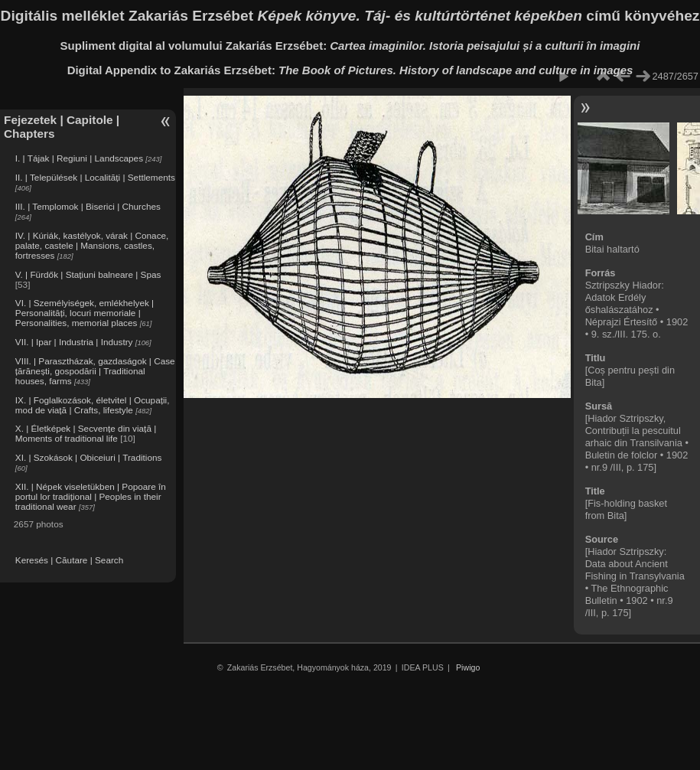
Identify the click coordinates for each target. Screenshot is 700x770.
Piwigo (468, 667)
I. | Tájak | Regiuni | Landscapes (79, 158)
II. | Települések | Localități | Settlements (95, 177)
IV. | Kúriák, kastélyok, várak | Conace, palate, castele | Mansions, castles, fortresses (92, 245)
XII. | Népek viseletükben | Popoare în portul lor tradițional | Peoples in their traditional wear (91, 496)
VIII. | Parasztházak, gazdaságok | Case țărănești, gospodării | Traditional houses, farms (95, 371)
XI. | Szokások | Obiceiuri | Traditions (89, 457)
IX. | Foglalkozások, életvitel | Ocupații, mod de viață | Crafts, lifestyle (93, 405)
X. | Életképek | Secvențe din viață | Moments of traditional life (86, 433)
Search (109, 560)
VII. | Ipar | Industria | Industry (74, 342)
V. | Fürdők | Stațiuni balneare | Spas (88, 274)
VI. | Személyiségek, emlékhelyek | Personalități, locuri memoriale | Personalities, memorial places (85, 313)
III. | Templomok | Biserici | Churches (88, 206)
